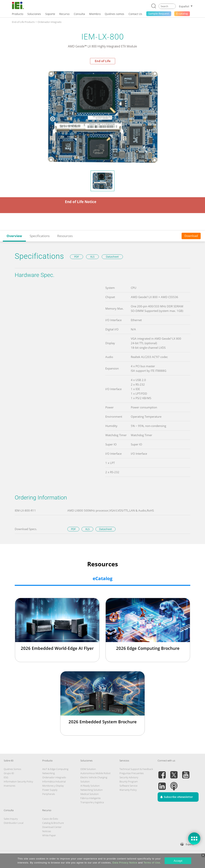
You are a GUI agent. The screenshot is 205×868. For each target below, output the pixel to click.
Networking (49, 773)
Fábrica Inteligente (91, 798)
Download (191, 236)
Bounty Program (129, 781)
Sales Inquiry (11, 819)
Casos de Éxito (50, 819)
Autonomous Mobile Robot (95, 773)
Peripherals (49, 794)
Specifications (40, 236)
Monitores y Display (53, 786)
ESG (6, 777)
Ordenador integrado (54, 777)
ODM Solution (88, 769)
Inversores (10, 786)
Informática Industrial (54, 781)
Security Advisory (129, 777)
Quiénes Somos (12, 769)
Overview (14, 236)
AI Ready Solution (90, 786)
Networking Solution (92, 790)
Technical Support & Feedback (136, 769)
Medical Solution (90, 794)
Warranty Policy (128, 790)
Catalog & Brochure (53, 823)
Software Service (128, 786)
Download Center (52, 827)
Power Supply (50, 790)
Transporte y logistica (92, 802)
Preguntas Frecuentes (132, 773)
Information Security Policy (18, 781)
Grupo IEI (9, 773)
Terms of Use (152, 863)
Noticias (47, 831)
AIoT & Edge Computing (55, 769)
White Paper (49, 835)
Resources (65, 236)
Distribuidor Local (14, 823)
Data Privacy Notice (125, 863)
